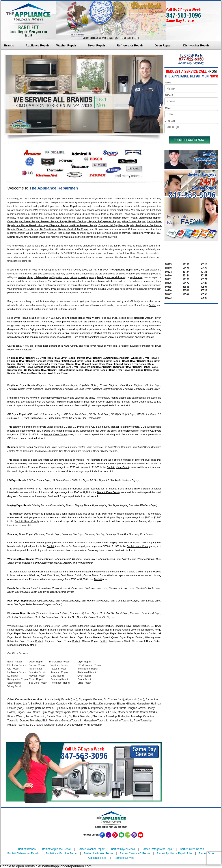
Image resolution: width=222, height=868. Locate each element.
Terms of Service (124, 858)
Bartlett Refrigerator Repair (158, 849)
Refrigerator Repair (130, 45)
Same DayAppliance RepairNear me (205, 159)
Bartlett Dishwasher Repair (23, 853)
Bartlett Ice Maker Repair (99, 853)
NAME (168, 83)
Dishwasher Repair (196, 45)
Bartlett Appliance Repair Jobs (174, 853)
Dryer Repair (97, 45)
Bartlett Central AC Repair (135, 853)
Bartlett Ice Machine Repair (61, 853)
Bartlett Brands (27, 849)
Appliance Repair (37, 45)
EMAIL (168, 108)
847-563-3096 (184, 15)
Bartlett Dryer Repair (123, 849)
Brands (9, 45)
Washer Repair (66, 45)
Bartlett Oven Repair (192, 849)
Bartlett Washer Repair (91, 849)
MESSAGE (170, 121)
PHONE (169, 95)
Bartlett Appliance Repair (57, 849)
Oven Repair (163, 45)
